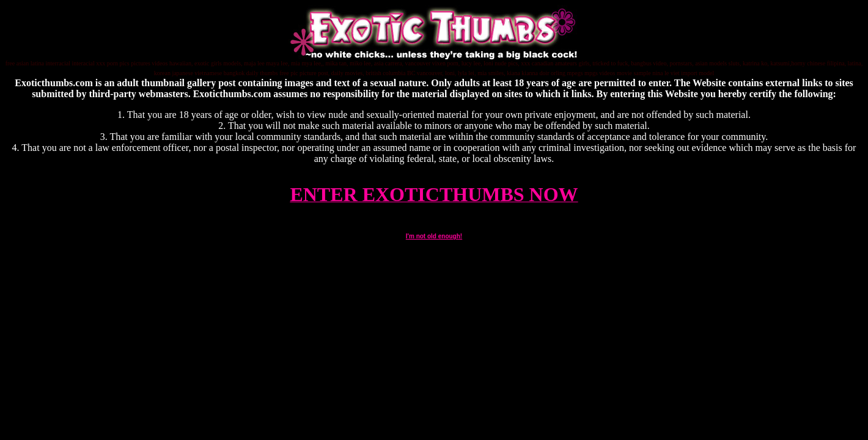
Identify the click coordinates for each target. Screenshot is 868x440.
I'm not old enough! (434, 236)
